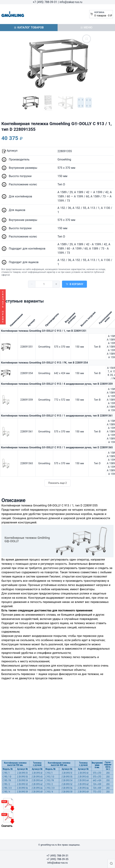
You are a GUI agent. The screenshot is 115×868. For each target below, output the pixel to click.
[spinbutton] (44, 284)
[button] (32, 284)
